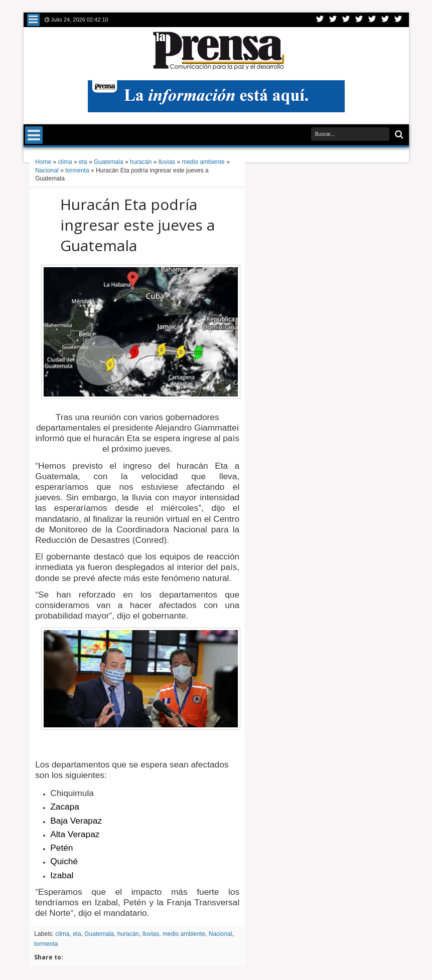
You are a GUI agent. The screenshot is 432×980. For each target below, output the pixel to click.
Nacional (221, 934)
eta (77, 934)
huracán (128, 934)
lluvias (151, 934)
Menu (33, 20)
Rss (359, 20)
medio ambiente (184, 934)
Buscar (398, 135)
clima (62, 934)
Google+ (346, 20)
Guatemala (99, 934)
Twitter (320, 20)
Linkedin (372, 20)
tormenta (46, 944)
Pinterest (398, 20)
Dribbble (385, 20)
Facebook (333, 20)
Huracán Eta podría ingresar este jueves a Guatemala (137, 225)
